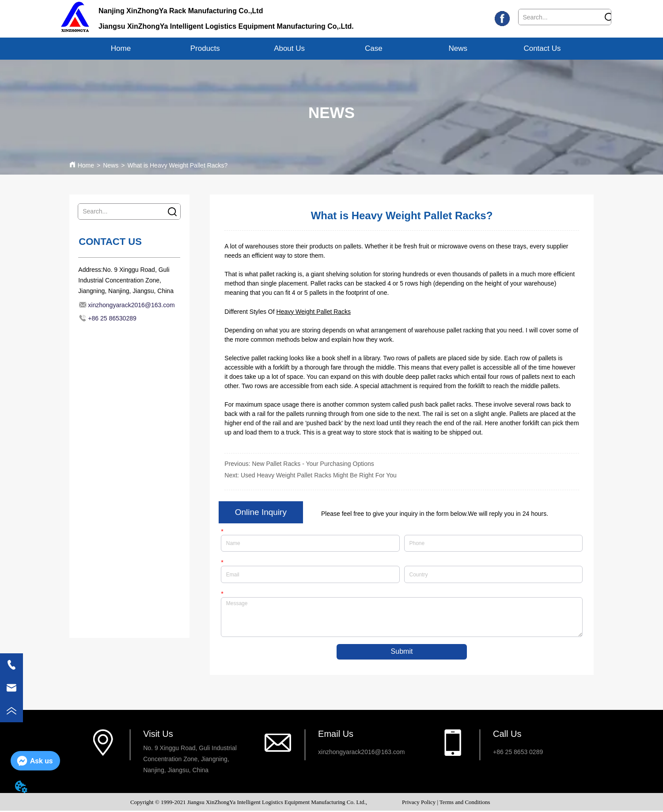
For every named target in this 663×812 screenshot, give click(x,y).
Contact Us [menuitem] (542, 48)
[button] (205, 49)
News (111, 165)
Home (86, 165)
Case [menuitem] (374, 48)
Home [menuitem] (121, 48)
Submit (402, 653)
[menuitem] (205, 49)
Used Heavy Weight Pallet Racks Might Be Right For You (319, 475)
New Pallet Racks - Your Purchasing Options (313, 464)
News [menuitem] (458, 48)
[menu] (331, 49)
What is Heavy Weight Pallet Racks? (177, 165)
